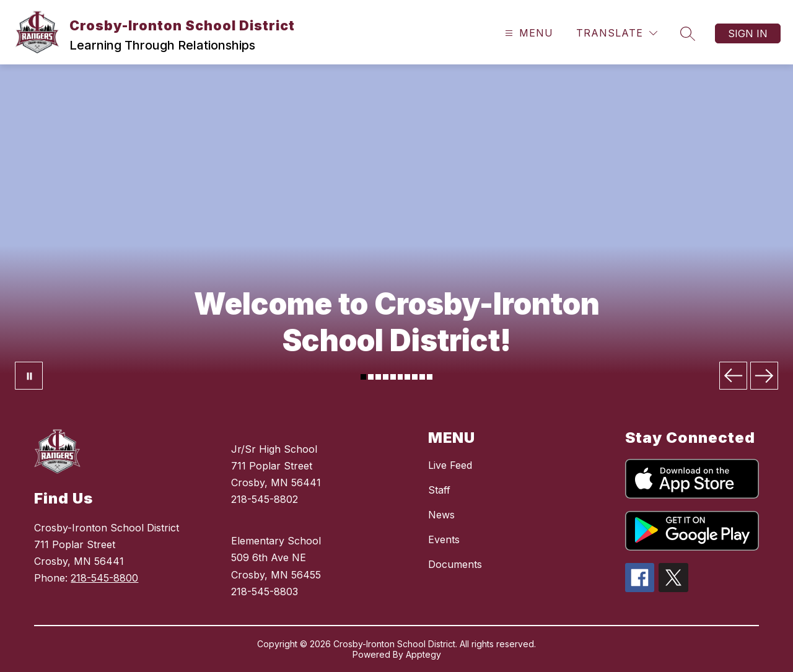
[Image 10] (430, 377)
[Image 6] (401, 377)
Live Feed (450, 465)
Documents (455, 564)
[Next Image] (764, 376)
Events (444, 539)
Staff (439, 490)
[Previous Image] (733, 376)
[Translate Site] (617, 33)
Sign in (748, 33)
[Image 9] (422, 377)
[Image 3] (378, 377)
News (441, 515)
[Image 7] (407, 377)
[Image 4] (386, 377)
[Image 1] (363, 377)
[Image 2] (371, 377)
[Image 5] (393, 377)
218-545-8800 (104, 578)
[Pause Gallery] (29, 376)
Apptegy (423, 654)
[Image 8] (415, 377)
